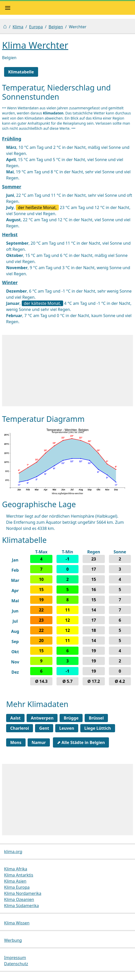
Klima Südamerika (21, 906)
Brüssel (96, 718)
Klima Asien (15, 881)
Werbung (13, 940)
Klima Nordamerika (23, 893)
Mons (16, 742)
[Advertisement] (67, 371)
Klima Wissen (17, 923)
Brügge (71, 718)
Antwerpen (42, 718)
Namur (39, 742)
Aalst (15, 718)
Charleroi (20, 728)
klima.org (13, 852)
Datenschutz (16, 964)
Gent (44, 728)
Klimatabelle (21, 72)
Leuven (67, 728)
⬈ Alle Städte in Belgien (81, 742)
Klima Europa (17, 887)
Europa (36, 27)
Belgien (56, 27)
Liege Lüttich (98, 728)
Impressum (15, 958)
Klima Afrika (16, 869)
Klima (18, 27)
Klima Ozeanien (19, 899)
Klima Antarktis (19, 875)
